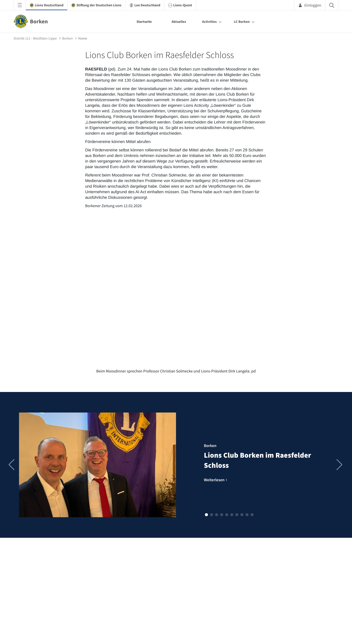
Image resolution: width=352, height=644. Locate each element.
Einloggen (310, 5)
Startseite (144, 22)
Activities (209, 22)
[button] (206, 515)
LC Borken (242, 22)
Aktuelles (179, 22)
